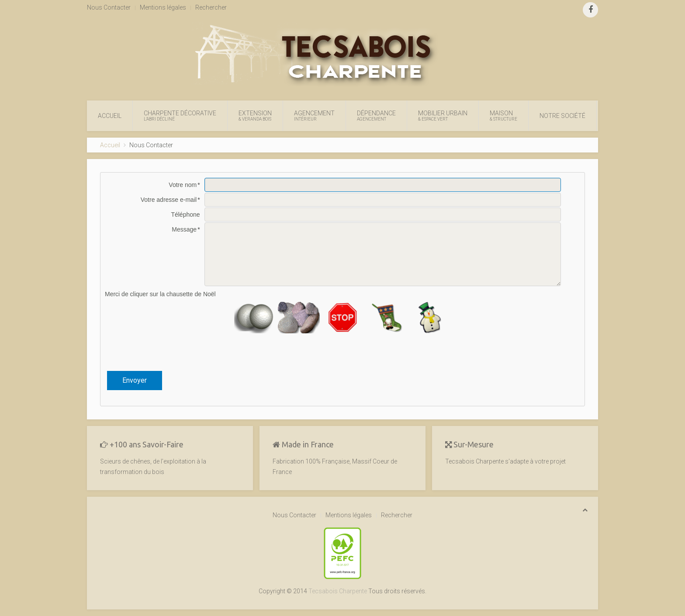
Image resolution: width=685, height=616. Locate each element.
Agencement (314, 116)
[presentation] (342, 352)
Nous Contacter (109, 7)
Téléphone (185, 215)
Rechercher (211, 7)
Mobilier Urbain (443, 116)
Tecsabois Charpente (338, 591)
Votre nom (183, 185)
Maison (503, 116)
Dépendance (376, 116)
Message (184, 229)
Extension (255, 116)
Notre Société (562, 116)
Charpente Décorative (180, 116)
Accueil (110, 116)
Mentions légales (163, 7)
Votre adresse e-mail (169, 200)
